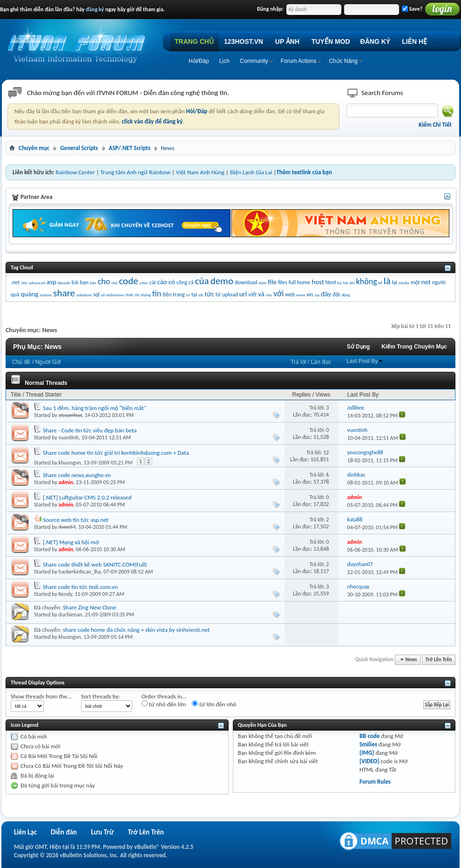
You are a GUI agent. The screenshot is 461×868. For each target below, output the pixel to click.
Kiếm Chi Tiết (435, 125)
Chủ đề (21, 362)
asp (51, 282)
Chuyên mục (34, 148)
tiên (167, 294)
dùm (263, 283)
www (301, 295)
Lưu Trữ (102, 832)
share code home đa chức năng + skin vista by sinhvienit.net (136, 630)
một (415, 282)
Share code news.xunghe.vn (77, 475)
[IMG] (367, 753)
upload (230, 294)
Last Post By (365, 361)
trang (179, 294)
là (387, 281)
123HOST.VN (244, 41)
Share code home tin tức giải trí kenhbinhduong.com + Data (116, 453)
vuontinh (69, 437)
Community (254, 61)
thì (137, 295)
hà (339, 283)
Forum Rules (375, 782)
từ (218, 294)
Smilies (368, 744)
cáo (162, 282)
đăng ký (95, 9)
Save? (412, 9)
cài (153, 282)
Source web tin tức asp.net (76, 520)
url (243, 294)
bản (93, 283)
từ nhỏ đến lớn (164, 704)
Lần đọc (321, 362)
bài (75, 282)
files (283, 282)
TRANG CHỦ (194, 41)
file (272, 282)
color (144, 283)
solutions (84, 295)
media (404, 283)
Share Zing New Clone (90, 607)
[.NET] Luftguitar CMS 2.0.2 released (87, 497)
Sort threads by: (101, 696)
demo (222, 281)
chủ (114, 283)
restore (46, 295)
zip (317, 295)
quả (15, 294)
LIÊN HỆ (414, 41)
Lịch (224, 61)
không (367, 281)
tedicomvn (115, 295)
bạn (84, 282)
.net (15, 282)
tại (194, 294)
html (331, 282)
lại (395, 282)
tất (201, 295)
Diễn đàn (64, 832)
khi (352, 283)
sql (96, 294)
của (202, 281)
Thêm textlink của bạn (304, 172)
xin (310, 294)
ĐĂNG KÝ (376, 41)
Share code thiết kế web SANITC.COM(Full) (95, 564)
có (172, 282)
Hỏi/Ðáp (199, 61)
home (304, 282)
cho (104, 281)
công (182, 282)
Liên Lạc (25, 832)
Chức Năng (343, 61)
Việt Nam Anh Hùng (200, 172)
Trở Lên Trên (439, 660)
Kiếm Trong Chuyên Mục (414, 347)
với (279, 294)
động (346, 295)
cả (191, 282)
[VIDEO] (369, 761)
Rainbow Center (75, 172)
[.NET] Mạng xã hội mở (71, 542)
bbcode (64, 283)
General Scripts (79, 148)
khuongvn (70, 463)
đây (326, 294)
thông (146, 295)
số (103, 295)
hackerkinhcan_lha (80, 572)
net (426, 282)
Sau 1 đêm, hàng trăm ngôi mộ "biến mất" (95, 408)
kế (380, 283)
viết (252, 294)
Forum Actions (299, 61)
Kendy (65, 594)
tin (157, 294)
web (290, 294)
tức (209, 294)
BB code (369, 736)
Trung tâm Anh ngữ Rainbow (136, 172)
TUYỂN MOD (331, 41)
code (128, 281)
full (292, 282)
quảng (29, 294)
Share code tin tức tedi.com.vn (80, 587)
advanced (37, 283)
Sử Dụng (359, 347)
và (261, 294)
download (246, 282)
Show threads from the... (41, 696)
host (318, 282)
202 (24, 283)
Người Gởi (48, 362)
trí (188, 295)
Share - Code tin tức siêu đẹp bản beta (90, 430)
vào (269, 295)
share (64, 293)
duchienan (71, 615)
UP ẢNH (287, 41)
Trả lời (298, 362)
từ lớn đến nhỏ (214, 704)
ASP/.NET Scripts (130, 148)
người (439, 282)
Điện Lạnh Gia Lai (251, 172)
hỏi (346, 283)
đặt (336, 294)
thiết (129, 295)
